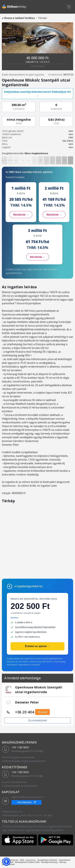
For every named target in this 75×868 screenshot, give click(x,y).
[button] (6, 862)
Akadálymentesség (49, 862)
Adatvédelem (65, 860)
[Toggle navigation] (69, 7)
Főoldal (42, 18)
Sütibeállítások (8, 864)
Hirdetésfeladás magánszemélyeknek (24, 761)
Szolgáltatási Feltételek (47, 860)
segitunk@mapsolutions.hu (28, 797)
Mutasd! (42, 712)
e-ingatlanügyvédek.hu (28, 586)
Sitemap (63, 862)
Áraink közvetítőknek (14, 782)
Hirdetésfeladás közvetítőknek (20, 786)
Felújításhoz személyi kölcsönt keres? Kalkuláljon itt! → (37, 94)
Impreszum (31, 860)
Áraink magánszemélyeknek (18, 757)
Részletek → (21, 215)
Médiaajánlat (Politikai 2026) (27, 862)
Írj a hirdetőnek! (38, 720)
